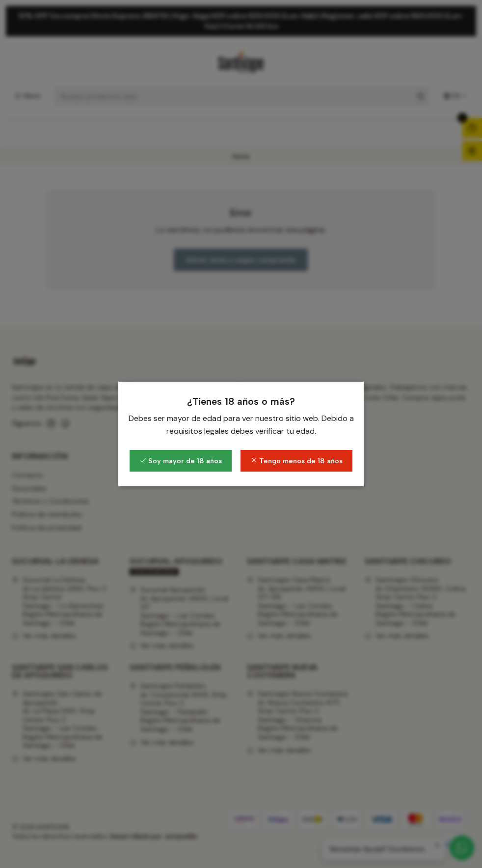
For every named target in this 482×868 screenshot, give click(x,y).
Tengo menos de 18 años (296, 461)
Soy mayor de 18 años (181, 461)
